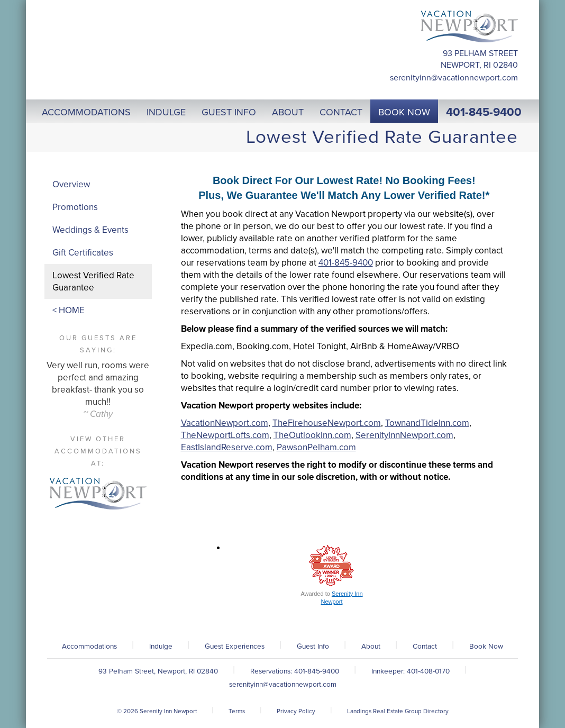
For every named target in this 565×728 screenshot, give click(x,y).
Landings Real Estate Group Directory (398, 711)
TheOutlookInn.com (312, 435)
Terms (237, 711)
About (371, 647)
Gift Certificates (83, 253)
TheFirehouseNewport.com (327, 423)
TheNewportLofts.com (225, 435)
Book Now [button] (404, 112)
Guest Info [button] (229, 112)
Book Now (486, 647)
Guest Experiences (235, 647)
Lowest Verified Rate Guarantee (93, 281)
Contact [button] (341, 112)
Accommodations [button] (86, 112)
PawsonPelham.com (316, 447)
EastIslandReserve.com (227, 447)
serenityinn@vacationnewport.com (454, 78)
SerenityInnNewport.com (404, 435)
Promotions (75, 207)
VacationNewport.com (225, 423)
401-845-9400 (484, 112)
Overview (71, 184)
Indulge (161, 647)
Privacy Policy (296, 711)
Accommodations (89, 647)
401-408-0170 (428, 671)
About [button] (288, 112)
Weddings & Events (90, 230)
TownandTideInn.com (427, 423)
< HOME (69, 310)
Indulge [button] (166, 112)
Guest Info (313, 647)
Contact (425, 647)
